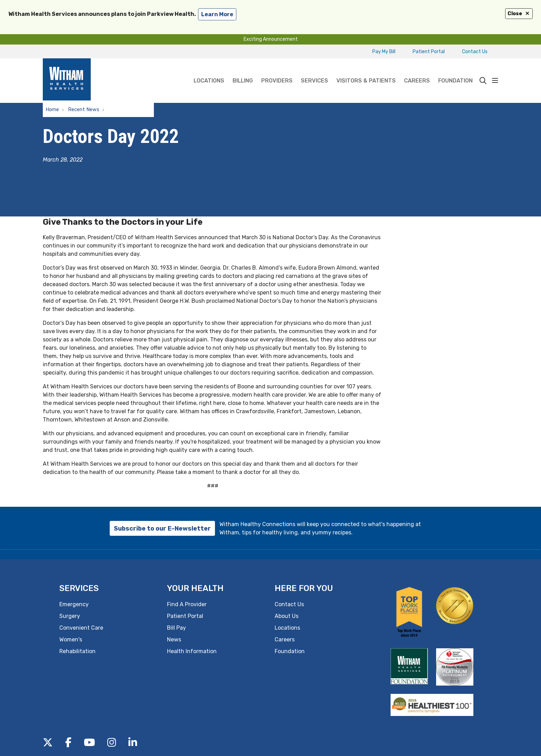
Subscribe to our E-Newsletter (162, 529)
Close (519, 14)
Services (314, 71)
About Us (287, 616)
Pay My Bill (384, 52)
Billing (243, 71)
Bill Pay (176, 628)
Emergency (74, 604)
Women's (71, 639)
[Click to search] (483, 81)
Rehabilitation (77, 651)
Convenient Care (81, 628)
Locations (209, 71)
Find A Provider (187, 604)
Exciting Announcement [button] (271, 39)
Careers (417, 71)
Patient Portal (429, 52)
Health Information (192, 651)
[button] (495, 81)
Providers (277, 71)
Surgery (70, 616)
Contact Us (475, 52)
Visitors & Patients (366, 71)
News (174, 639)
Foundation (455, 71)
